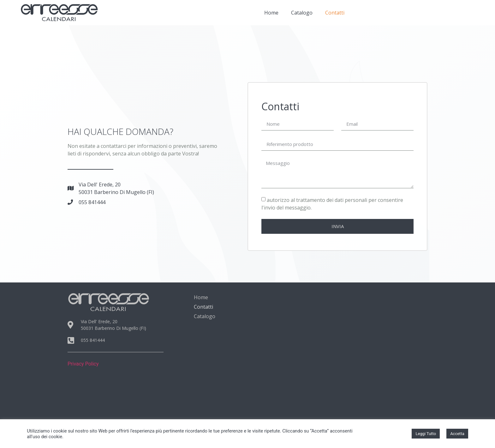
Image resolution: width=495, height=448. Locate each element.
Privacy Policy (83, 364)
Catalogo (302, 13)
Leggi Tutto (426, 434)
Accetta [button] (457, 434)
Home (271, 13)
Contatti (335, 13)
